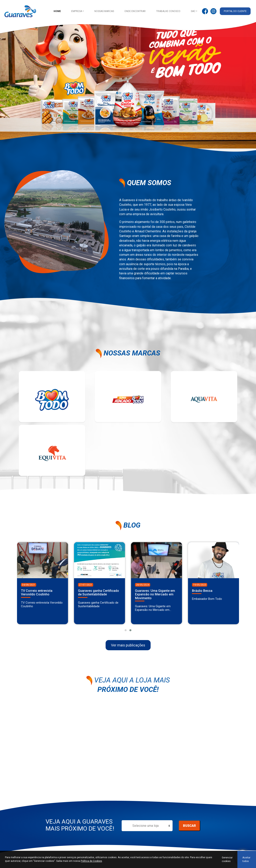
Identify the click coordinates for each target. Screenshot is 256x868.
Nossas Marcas (105, 11)
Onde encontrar (135, 11)
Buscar (189, 828)
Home (58, 11)
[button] (126, 633)
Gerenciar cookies (227, 859)
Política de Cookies (91, 861)
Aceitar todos (246, 859)
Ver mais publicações (128, 648)
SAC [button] (193, 11)
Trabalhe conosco (168, 11)
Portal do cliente (236, 11)
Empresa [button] (77, 11)
